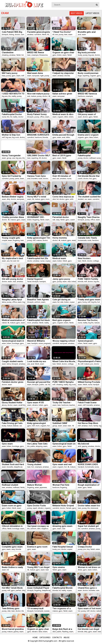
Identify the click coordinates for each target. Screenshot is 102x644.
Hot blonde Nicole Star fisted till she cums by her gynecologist (89, 176)
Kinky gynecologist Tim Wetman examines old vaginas (39, 238)
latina (4, 302)
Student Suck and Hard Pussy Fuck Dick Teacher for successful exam (13, 464)
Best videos (77, 13)
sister (98, 549)
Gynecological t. (86, 341)
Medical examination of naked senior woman (13, 320)
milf (23, 76)
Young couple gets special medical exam (12, 238)
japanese (43, 487)
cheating (5, 55)
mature (33, 96)
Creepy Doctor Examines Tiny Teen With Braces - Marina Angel (88, 547)
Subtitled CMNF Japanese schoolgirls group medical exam (63, 423)
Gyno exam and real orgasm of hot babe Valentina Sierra (62, 464)
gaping (85, 446)
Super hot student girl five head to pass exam (89, 526)
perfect (18, 590)
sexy (58, 220)
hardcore (81, 96)
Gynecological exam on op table (64, 444)
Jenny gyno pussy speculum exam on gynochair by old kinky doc (63, 279)
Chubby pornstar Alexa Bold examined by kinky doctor (13, 217)
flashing (65, 632)
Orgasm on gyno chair (63, 52)
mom (48, 199)
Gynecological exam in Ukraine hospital (13, 341)
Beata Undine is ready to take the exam (12, 567)
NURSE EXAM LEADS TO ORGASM (88, 464)
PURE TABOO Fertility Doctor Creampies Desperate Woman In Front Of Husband (88, 279)
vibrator (35, 405)
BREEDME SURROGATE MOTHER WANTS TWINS (38, 135)
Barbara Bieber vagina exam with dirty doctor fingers (13, 197)
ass (57, 34)
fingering (36, 220)
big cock (15, 137)
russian (47, 611)
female (69, 508)
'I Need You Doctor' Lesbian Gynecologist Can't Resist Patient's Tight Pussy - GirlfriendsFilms (63, 32)
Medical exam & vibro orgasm (63, 114)
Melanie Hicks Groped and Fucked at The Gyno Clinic (63, 506)
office (42, 117)
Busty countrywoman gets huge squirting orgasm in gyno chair (88, 73)
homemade (82, 240)
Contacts (57, 638)
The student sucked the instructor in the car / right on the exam (89, 197)
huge (80, 76)
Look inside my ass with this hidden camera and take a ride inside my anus (39, 361)
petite (33, 446)
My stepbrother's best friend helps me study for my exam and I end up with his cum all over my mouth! (13, 258)
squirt (35, 508)
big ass (91, 55)
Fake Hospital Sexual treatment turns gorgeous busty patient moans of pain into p (64, 547)
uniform (37, 302)
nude (40, 179)
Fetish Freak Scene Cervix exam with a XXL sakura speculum (89, 403)
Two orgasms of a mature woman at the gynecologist (63, 608)
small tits (22, 405)
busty (80, 55)
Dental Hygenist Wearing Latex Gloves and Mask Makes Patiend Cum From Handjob (38, 279)
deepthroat (18, 467)
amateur (30, 34)
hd (48, 34)
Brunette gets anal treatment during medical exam (87, 32)
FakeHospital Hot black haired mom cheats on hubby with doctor (38, 320)
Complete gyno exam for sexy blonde (12, 547)
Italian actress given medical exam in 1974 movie (63, 94)
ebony (4, 405)
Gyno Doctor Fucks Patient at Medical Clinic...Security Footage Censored (37, 506)
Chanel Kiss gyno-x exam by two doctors (88, 588)
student (81, 199)
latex (91, 137)
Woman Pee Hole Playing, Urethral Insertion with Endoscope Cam (61, 485)
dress (80, 570)
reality (14, 96)
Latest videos (92, 13)
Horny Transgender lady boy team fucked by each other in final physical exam (12, 156)
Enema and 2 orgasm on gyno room (88, 135)
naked (4, 323)
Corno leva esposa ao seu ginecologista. (63, 197)
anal (79, 34)
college (96, 261)
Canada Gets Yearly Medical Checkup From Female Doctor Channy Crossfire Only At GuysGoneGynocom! (89, 238)
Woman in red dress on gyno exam (89, 567)
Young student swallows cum (34, 464)
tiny (88, 549)
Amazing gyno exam (62, 526)
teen (66, 34)
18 (73, 426)
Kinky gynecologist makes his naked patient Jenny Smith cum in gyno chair (37, 423)
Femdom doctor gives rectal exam (13, 382)
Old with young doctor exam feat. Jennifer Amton (13, 279)
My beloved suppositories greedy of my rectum (88, 444)
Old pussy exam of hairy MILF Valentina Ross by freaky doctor (89, 114)
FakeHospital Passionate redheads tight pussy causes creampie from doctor (89, 156)
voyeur (48, 261)
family (96, 426)
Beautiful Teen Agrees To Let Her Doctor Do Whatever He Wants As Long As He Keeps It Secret (38, 300)
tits (10, 96)
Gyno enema (59, 567)
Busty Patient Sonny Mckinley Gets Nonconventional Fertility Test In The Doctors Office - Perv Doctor (38, 114)
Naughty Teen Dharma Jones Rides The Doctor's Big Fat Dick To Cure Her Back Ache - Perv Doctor (89, 217)
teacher (72, 405)
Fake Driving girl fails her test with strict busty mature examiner (13, 423)
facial (29, 282)
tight (42, 76)
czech (80, 179)
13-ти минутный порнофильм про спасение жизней (36, 608)
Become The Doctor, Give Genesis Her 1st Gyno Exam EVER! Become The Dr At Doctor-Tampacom (88, 320)
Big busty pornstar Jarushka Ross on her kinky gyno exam (89, 52)
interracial (94, 508)
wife (72, 199)
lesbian (16, 426)
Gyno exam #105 (35, 403)
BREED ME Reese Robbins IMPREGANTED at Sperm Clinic (39, 52)
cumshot (38, 34)
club (14, 282)
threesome (43, 55)
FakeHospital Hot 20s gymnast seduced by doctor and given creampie (38, 258)
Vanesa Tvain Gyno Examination (37, 176)
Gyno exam (7, 444)
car (86, 199)
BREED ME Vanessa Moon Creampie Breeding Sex (87, 94)
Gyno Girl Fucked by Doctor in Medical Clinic (13, 176)
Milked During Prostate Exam (89, 382)
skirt (39, 529)
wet (29, 96)
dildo (66, 117)
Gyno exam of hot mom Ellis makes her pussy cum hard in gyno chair (89, 608)
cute (98, 590)
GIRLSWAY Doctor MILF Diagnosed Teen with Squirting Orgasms (39, 156)
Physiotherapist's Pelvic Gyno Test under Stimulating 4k (89, 361)
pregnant (47, 343)
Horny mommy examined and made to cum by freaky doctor (63, 238)
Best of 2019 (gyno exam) (62, 156)
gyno (54, 55)
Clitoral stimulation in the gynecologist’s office (12, 526)
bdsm (59, 55)
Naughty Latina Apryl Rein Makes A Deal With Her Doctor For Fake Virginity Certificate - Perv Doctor (13, 300)
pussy (61, 34)
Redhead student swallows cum (10, 485)
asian (65, 426)
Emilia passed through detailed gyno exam (63, 135)
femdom (95, 240)
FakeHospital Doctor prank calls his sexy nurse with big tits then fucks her (13, 114)
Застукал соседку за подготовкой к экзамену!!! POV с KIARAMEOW (38, 526)
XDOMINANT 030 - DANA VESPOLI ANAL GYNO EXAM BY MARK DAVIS (38, 217)
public (42, 385)
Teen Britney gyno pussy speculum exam (13, 608)
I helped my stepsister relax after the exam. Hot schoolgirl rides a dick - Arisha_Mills (63, 73)
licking (12, 34)
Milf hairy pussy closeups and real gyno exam (13, 73)
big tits (96, 282)
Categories (45, 638)
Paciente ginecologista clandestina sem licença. (39, 32)
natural (97, 323)
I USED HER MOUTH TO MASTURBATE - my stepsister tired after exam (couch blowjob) (13, 94)
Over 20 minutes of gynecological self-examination (62, 176)
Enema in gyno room (37, 547)
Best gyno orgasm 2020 (61, 320)
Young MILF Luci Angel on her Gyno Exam (38, 567)
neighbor (45, 529)
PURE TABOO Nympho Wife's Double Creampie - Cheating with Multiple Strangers (64, 382)
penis (17, 179)
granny (16, 632)
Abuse (67, 638)
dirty (8, 199)
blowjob (5, 34)
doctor (17, 34)
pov (92, 364)
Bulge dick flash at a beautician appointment (64, 629)
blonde (67, 76)
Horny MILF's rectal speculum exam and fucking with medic (37, 197)
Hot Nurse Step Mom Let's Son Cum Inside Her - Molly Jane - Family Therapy (88, 423)
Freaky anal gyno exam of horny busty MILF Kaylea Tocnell (89, 300)
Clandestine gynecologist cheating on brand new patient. (13, 52)
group (9, 158)
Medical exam (59, 258)
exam (70, 34)
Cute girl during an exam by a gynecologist (64, 300)
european (36, 76)
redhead (92, 158)
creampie (35, 55)
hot (91, 179)
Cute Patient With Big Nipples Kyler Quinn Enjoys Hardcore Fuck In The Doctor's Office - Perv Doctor (13, 32)
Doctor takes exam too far (89, 506)
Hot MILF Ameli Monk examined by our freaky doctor (13, 588)
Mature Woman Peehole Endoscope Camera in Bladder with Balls (38, 485)
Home (35, 638)
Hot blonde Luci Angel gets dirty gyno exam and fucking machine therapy (89, 629)
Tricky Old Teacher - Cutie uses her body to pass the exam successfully (63, 403)
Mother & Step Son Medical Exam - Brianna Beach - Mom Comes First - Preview (13, 135)
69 (53, 34)
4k (49, 96)
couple (5, 240)
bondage (16, 343)
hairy (4, 76)
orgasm (93, 76)
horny (85, 302)
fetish (44, 34)
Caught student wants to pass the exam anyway (12, 361)
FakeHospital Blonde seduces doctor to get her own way (63, 588)
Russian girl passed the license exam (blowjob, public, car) (39, 382)
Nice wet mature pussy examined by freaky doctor (38, 94)
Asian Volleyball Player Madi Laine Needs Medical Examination (38, 588)
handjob (43, 282)
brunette (34, 179)
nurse (4, 117)
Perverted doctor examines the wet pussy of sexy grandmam (61, 217)
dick (54, 199)
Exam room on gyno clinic (12, 506)
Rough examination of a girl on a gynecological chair (89, 485)
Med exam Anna (35, 73)
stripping (39, 446)
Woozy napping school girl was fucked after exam (64, 341)
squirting (86, 76)
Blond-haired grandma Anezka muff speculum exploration (13, 629)
